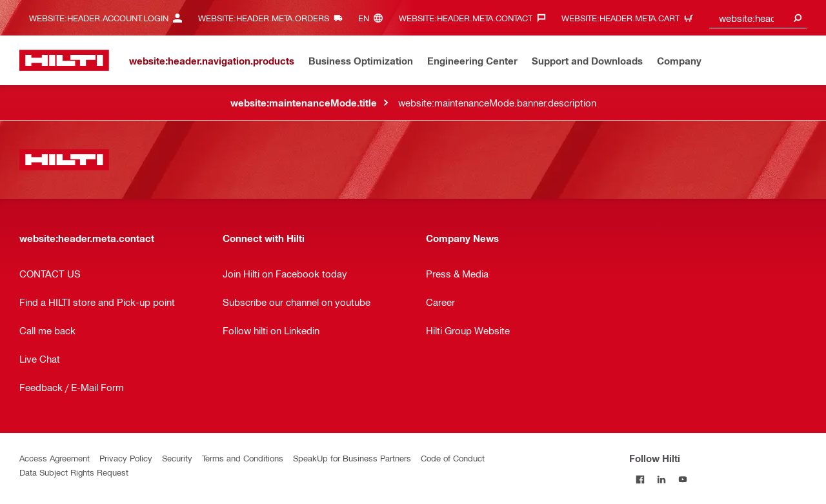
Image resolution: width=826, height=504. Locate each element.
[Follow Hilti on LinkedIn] (661, 479)
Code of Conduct (453, 458)
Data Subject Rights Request (74, 472)
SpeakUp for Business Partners (352, 458)
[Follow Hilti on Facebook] (640, 479)
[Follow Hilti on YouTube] (682, 479)
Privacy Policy (126, 458)
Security (177, 458)
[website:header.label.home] (64, 60)
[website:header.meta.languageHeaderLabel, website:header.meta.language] (374, 18)
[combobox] (758, 18)
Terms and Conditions (243, 458)
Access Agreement (55, 458)
